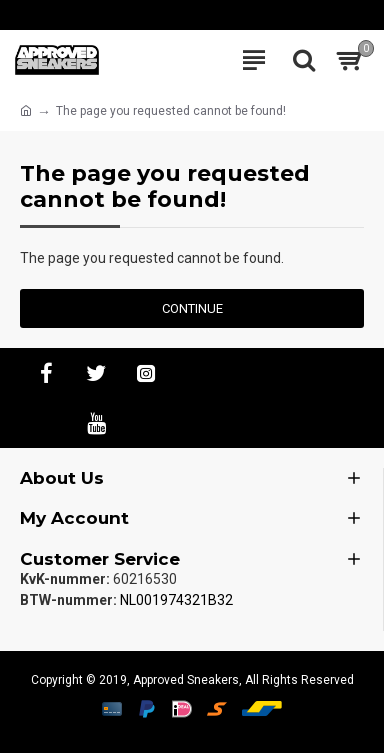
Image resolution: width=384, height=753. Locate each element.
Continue (192, 308)
